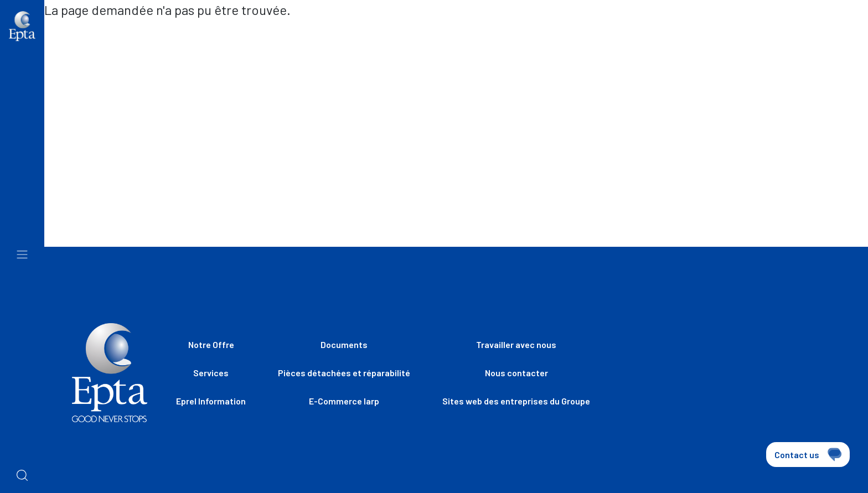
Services (211, 373)
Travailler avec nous (615, 38)
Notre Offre (211, 344)
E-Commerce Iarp (344, 401)
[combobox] (818, 40)
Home (65, 33)
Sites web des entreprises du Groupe (458, 38)
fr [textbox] (796, 38)
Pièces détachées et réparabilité (344, 373)
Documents (344, 344)
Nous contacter (733, 38)
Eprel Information (211, 401)
